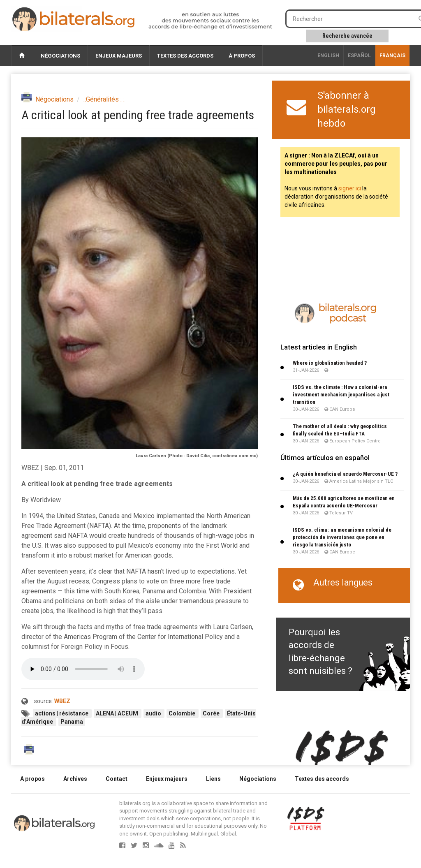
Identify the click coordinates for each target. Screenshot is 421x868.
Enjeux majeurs (119, 56)
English (328, 56)
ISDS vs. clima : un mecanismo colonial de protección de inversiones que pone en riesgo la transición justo (342, 537)
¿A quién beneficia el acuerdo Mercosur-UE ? (345, 474)
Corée (212, 713)
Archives (75, 779)
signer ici (350, 188)
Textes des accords (185, 56)
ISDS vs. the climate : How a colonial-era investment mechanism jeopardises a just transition (341, 395)
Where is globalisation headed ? (330, 363)
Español (359, 56)
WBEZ (62, 701)
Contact (117, 779)
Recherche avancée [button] (347, 36)
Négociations (60, 56)
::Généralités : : (104, 99)
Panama (72, 722)
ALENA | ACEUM (118, 713)
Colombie (183, 713)
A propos (32, 779)
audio (154, 713)
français (392, 56)
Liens (213, 779)
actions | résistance (62, 713)
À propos (242, 56)
